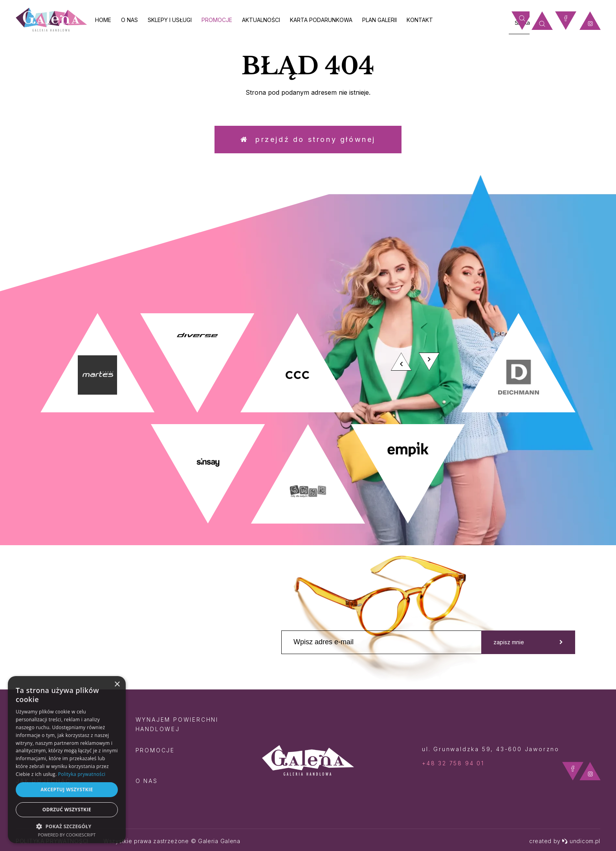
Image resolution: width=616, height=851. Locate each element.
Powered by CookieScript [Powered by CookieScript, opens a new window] (67, 835)
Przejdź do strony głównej (308, 139)
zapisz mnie (528, 642)
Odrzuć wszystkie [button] (67, 810)
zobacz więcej (532, 244)
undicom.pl (581, 841)
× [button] (117, 685)
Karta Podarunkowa (321, 20)
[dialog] (67, 760)
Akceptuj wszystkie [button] (67, 789)
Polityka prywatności (82, 774)
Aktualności (261, 20)
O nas (129, 20)
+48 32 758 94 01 (453, 763)
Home (103, 20)
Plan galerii (379, 20)
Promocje (217, 20)
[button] (67, 826)
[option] (308, 418)
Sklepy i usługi (170, 20)
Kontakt (420, 20)
